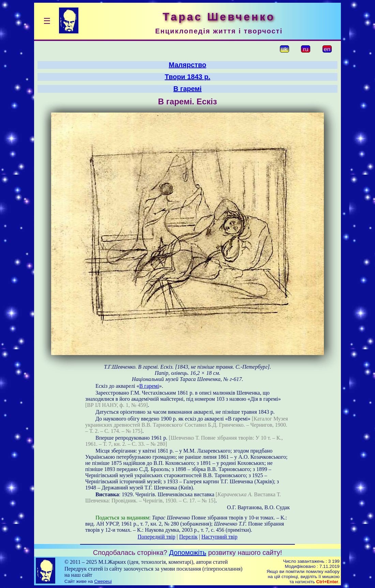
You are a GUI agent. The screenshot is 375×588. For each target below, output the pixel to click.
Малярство (187, 65)
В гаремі (188, 89)
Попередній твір (157, 537)
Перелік (189, 537)
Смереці (103, 581)
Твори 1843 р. (187, 77)
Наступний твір (220, 537)
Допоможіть (188, 553)
